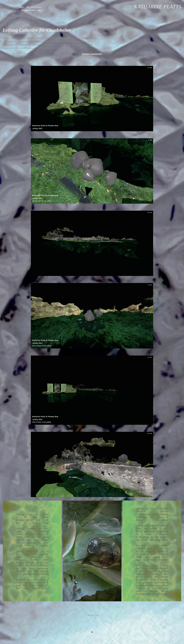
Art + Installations (34, 7)
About (21, 7)
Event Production (28, 10)
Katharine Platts (158, 7)
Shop (40, 10)
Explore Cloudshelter (92, 54)
